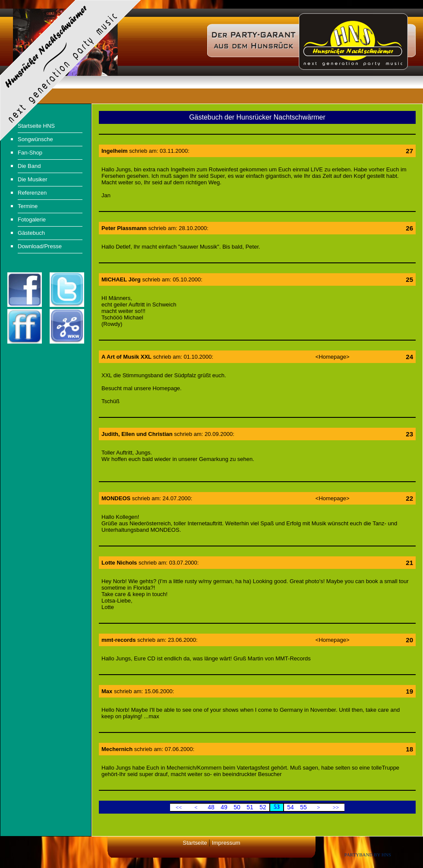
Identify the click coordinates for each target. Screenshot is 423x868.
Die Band (29, 166)
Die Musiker (33, 179)
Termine (28, 206)
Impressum (226, 843)
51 (250, 807)
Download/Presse (40, 246)
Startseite (195, 843)
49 (224, 807)
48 (211, 807)
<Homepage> (333, 357)
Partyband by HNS (368, 855)
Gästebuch (31, 233)
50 (237, 807)
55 (303, 807)
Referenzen (32, 193)
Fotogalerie (32, 219)
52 (263, 807)
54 (290, 807)
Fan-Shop (30, 153)
